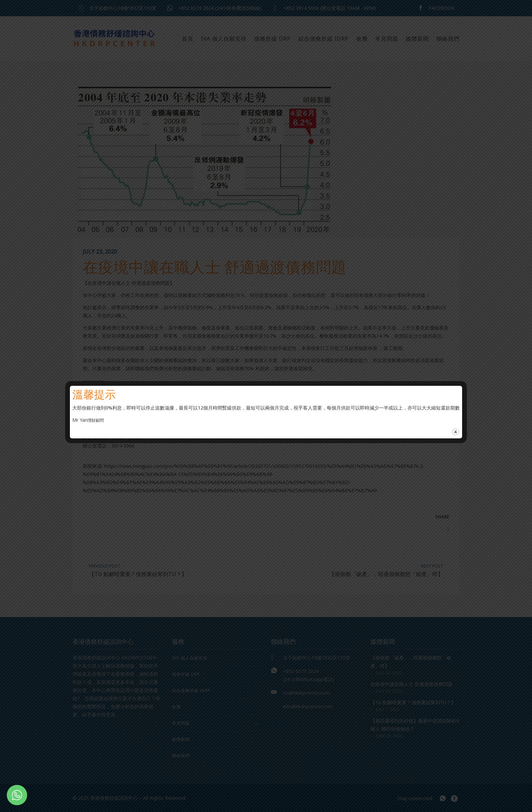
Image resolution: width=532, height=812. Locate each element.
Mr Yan (80, 420)
